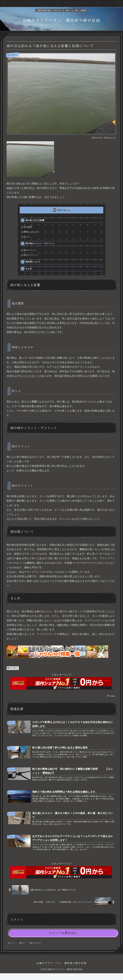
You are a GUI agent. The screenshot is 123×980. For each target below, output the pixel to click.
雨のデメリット (31, 257)
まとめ (29, 271)
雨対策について (33, 264)
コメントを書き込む (63, 939)
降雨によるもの (31, 233)
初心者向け (13, 670)
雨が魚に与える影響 (35, 220)
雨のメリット (30, 252)
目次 (60, 210)
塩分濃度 (28, 227)
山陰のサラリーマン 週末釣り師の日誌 (61, 3)
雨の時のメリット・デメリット (40, 245)
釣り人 (27, 238)
